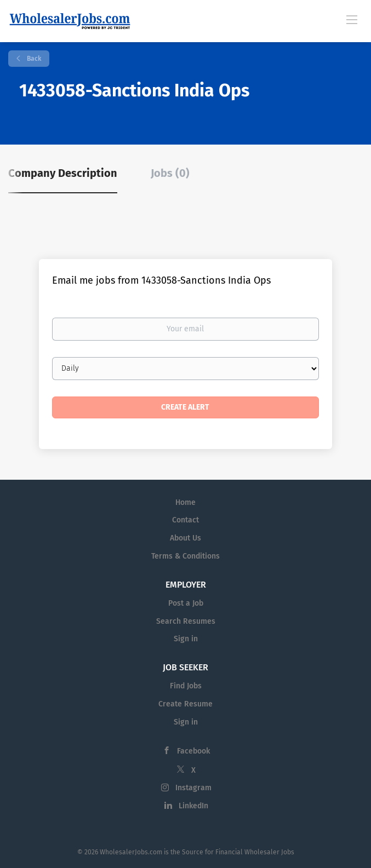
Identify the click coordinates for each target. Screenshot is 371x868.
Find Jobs (186, 686)
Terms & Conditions (185, 556)
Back (33, 59)
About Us (185, 538)
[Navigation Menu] (352, 19)
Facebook (193, 751)
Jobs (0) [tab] (170, 173)
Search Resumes (186, 621)
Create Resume (185, 704)
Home (185, 502)
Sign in (186, 639)
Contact (185, 520)
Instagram (193, 788)
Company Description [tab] (63, 173)
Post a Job (186, 603)
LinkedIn (193, 806)
